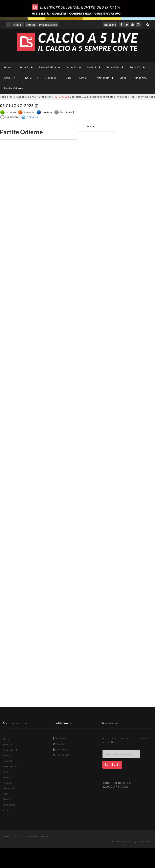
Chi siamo (18, 837)
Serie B (92, 68)
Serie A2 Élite (47, 68)
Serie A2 (72, 68)
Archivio (31, 25)
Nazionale (103, 78)
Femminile (113, 68)
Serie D (30, 78)
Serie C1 (135, 68)
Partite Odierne (14, 88)
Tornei (83, 78)
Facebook (60, 738)
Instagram (61, 755)
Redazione (110, 25)
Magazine (141, 78)
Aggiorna (32, 117)
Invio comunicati (48, 25)
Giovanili (50, 78)
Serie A (24, 68)
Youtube (60, 749)
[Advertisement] (97, 325)
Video (123, 78)
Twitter (59, 744)
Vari (68, 78)
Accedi (18, 25)
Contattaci (31, 837)
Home (8, 68)
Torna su (45, 837)
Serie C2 (10, 78)
